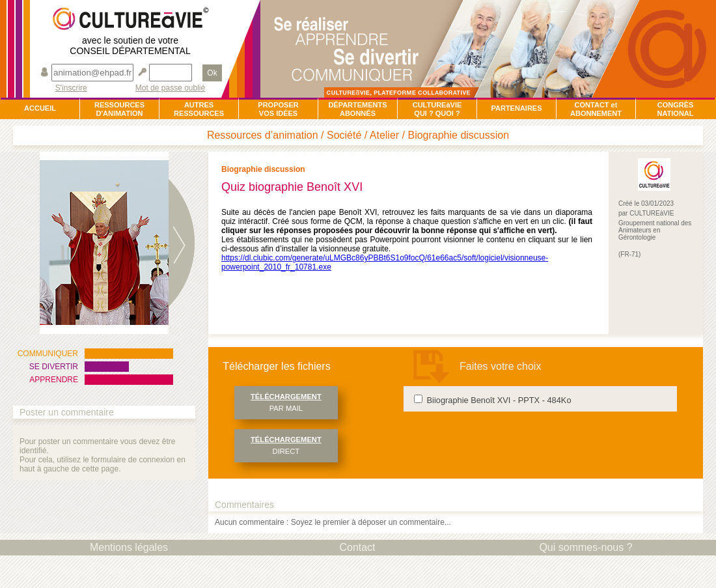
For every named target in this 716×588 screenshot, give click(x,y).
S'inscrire (71, 88)
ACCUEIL (40, 108)
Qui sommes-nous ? (585, 547)
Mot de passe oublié (170, 88)
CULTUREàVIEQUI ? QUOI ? (437, 109)
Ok (212, 73)
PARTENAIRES (516, 108)
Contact (357, 547)
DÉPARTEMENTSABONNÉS (357, 109)
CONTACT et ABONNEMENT (596, 109)
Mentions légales (129, 547)
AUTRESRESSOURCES (199, 109)
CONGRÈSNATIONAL (675, 109)
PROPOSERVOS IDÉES (278, 109)
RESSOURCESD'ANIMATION (119, 109)
